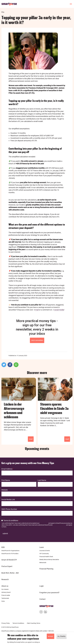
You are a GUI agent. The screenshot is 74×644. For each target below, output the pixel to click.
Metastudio (43, 563)
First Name (6, 480)
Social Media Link (8, 499)
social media (59, 310)
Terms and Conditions (59, 525)
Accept (50, 636)
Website (5, 490)
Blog (3, 12)
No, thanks (61, 636)
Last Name (42, 480)
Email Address (7, 469)
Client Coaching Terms (34, 623)
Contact (42, 599)
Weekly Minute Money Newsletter (49, 560)
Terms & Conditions (18, 623)
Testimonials (5, 598)
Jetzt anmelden (37, 340)
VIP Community (44, 554)
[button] (4, 365)
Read (31, 439)
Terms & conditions (11, 520)
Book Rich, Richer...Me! (10, 573)
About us (5, 586)
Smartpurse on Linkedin (45, 612)
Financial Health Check (46, 557)
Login (42, 586)
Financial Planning (46, 569)
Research (5, 579)
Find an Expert (7, 566)
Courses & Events (45, 551)
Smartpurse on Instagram (41, 612)
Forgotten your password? (49, 593)
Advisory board (6, 592)
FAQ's (3, 601)
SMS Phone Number (9, 509)
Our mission (5, 589)
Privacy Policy (44, 523)
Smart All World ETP (9, 560)
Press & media (6, 595)
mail (37, 310)
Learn (42, 547)
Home (42, 606)
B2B (3, 547)
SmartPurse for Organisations (10, 551)
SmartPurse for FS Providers (10, 554)
